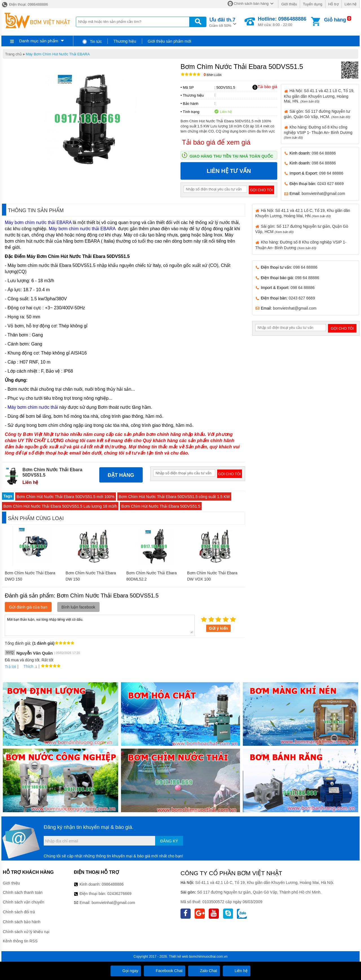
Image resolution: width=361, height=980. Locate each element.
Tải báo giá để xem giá (216, 142)
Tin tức (92, 42)
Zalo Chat (204, 971)
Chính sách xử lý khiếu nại (26, 932)
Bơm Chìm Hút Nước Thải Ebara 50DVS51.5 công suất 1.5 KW (174, 497)
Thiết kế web (179, 957)
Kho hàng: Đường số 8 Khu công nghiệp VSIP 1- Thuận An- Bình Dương (318, 132)
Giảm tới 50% (222, 22)
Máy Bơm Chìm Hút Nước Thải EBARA (58, 54)
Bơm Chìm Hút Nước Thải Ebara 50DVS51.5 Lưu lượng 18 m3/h (60, 506)
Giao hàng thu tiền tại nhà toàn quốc (231, 156)
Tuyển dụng (313, 4)
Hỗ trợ (334, 4)
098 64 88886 (324, 153)
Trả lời (10, 667)
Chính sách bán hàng (251, 4)
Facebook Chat (165, 971)
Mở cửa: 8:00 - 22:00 (282, 21)
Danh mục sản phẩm (39, 41)
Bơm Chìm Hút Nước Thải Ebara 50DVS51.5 (161, 506)
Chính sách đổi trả (19, 912)
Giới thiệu (289, 4)
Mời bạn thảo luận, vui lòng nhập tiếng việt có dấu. (100, 625)
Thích (26, 666)
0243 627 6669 (330, 184)
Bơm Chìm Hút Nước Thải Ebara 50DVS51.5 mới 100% (66, 497)
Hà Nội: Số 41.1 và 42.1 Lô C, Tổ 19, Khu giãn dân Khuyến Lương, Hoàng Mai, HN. (319, 96)
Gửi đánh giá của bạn (28, 607)
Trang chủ (13, 54)
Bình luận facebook (78, 607)
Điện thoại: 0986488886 (25, 4)
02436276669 (119, 894)
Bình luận (213, 75)
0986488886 (113, 884)
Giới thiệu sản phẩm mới (170, 41)
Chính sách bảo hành (22, 922)
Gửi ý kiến (219, 628)
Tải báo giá (265, 87)
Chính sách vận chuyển (24, 902)
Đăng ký (169, 841)
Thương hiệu (125, 41)
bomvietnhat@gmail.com (323, 194)
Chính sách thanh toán (23, 892)
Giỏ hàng (335, 20)
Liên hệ (351, 4)
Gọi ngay (126, 971)
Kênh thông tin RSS (20, 941)
